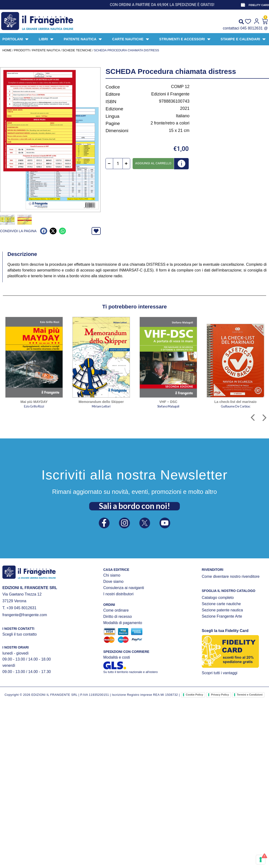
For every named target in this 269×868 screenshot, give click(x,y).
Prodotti (22, 50)
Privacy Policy (220, 694)
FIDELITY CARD (259, 5)
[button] (44, 231)
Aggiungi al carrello (153, 163)
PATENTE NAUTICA (46, 50)
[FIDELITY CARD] (243, 5)
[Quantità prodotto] (118, 164)
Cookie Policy (194, 694)
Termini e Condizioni (250, 694)
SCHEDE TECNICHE (77, 50)
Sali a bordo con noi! (134, 505)
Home (7, 50)
